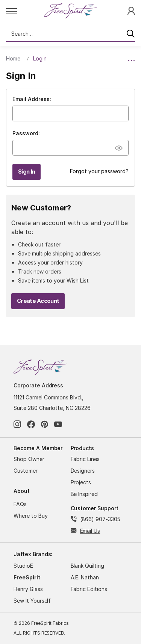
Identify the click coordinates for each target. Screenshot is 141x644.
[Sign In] (131, 11)
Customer (26, 471)
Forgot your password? (99, 171)
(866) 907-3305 (100, 519)
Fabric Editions (89, 589)
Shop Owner (29, 459)
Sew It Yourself (32, 601)
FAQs (20, 504)
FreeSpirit (27, 577)
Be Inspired (84, 494)
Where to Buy (31, 516)
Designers (83, 471)
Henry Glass (28, 589)
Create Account (38, 301)
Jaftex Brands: (33, 554)
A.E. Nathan (85, 577)
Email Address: (32, 99)
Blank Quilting (87, 566)
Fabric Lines (85, 459)
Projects (81, 482)
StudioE (23, 566)
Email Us (90, 531)
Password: (26, 133)
